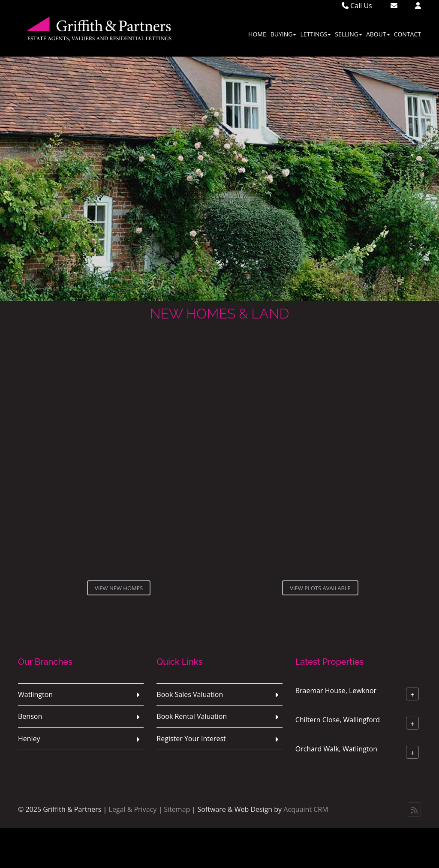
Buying (283, 34)
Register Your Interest (191, 739)
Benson (30, 716)
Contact (407, 34)
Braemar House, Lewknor (336, 690)
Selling (348, 34)
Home (257, 34)
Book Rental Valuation (192, 716)
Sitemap (177, 809)
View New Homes (119, 588)
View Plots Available (320, 588)
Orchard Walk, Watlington (336, 748)
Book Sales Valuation (190, 694)
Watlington (35, 694)
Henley (29, 739)
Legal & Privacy (133, 809)
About (378, 34)
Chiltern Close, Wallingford (338, 719)
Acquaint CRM (306, 809)
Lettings (315, 34)
